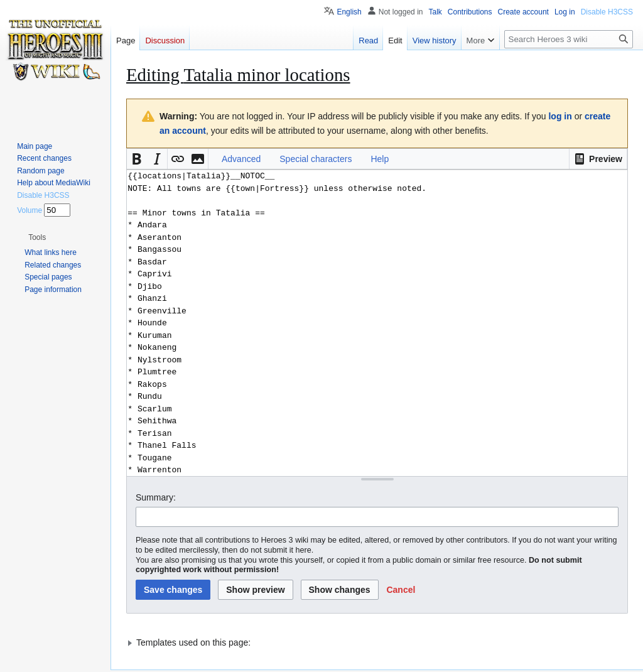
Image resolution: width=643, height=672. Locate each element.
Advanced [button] (241, 159)
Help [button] (380, 159)
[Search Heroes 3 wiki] (569, 39)
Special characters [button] (316, 159)
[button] (598, 159)
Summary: (156, 497)
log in (560, 116)
